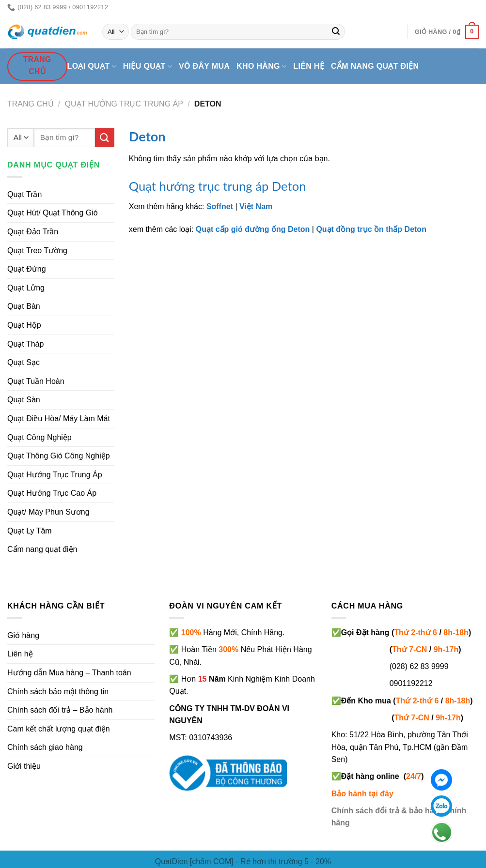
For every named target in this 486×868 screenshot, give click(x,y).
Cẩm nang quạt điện (375, 66)
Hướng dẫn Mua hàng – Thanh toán (69, 673)
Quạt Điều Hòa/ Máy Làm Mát (59, 419)
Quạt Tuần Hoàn (36, 381)
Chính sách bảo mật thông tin (58, 692)
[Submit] (336, 32)
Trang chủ (31, 104)
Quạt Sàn (24, 400)
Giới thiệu (24, 766)
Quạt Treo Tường (37, 251)
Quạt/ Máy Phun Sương (48, 512)
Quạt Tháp (25, 344)
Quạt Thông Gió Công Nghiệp (59, 456)
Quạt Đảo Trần (33, 232)
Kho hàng (261, 67)
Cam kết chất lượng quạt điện (59, 729)
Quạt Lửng (26, 288)
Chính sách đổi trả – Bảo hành (60, 710)
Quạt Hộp (24, 325)
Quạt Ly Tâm (30, 531)
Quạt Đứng (27, 269)
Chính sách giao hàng (45, 747)
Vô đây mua (204, 66)
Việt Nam (256, 206)
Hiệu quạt (148, 67)
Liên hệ (309, 66)
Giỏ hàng (23, 635)
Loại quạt (92, 67)
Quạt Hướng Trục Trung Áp (124, 104)
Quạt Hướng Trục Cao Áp (52, 493)
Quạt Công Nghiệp (39, 437)
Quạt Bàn (24, 306)
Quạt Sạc (24, 362)
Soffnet (220, 206)
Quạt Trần (24, 194)
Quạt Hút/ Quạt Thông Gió (53, 213)
